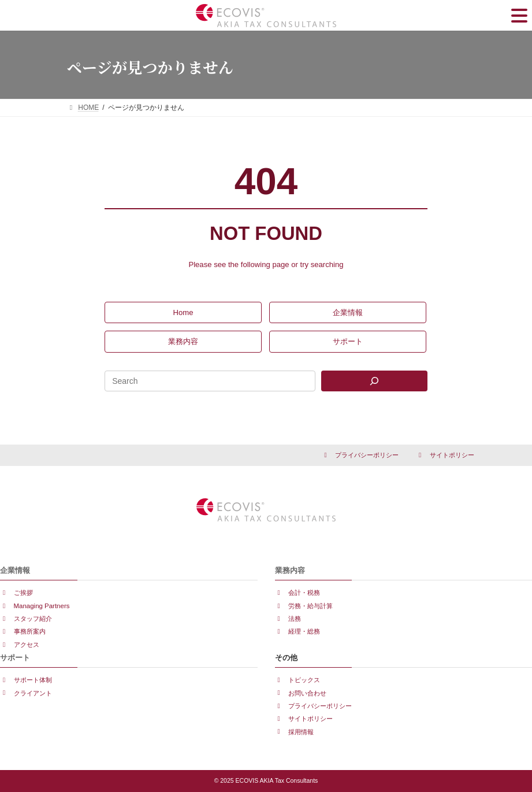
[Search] (374, 381)
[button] (183, 312)
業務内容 (290, 570)
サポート (15, 658)
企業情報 (15, 570)
